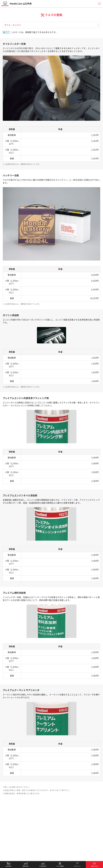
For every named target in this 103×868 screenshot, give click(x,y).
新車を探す (26, 865)
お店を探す (9, 865)
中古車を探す (43, 865)
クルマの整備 (60, 865)
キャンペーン (77, 865)
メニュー (99, 4)
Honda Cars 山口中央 (21, 4)
